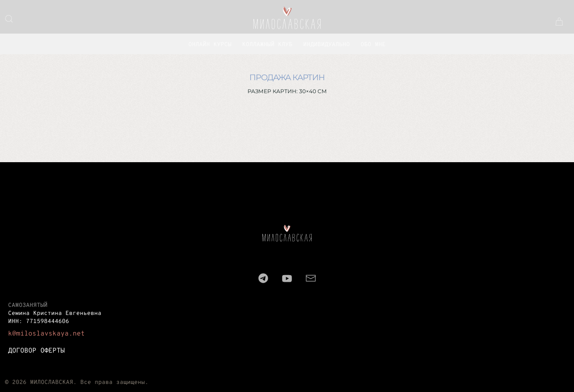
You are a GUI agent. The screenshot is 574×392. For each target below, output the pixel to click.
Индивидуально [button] (326, 45)
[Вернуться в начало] (287, 18)
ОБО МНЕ (373, 45)
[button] (9, 19)
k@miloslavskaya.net (46, 334)
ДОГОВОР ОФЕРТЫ (36, 351)
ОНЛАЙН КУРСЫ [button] (210, 45)
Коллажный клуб (267, 45)
